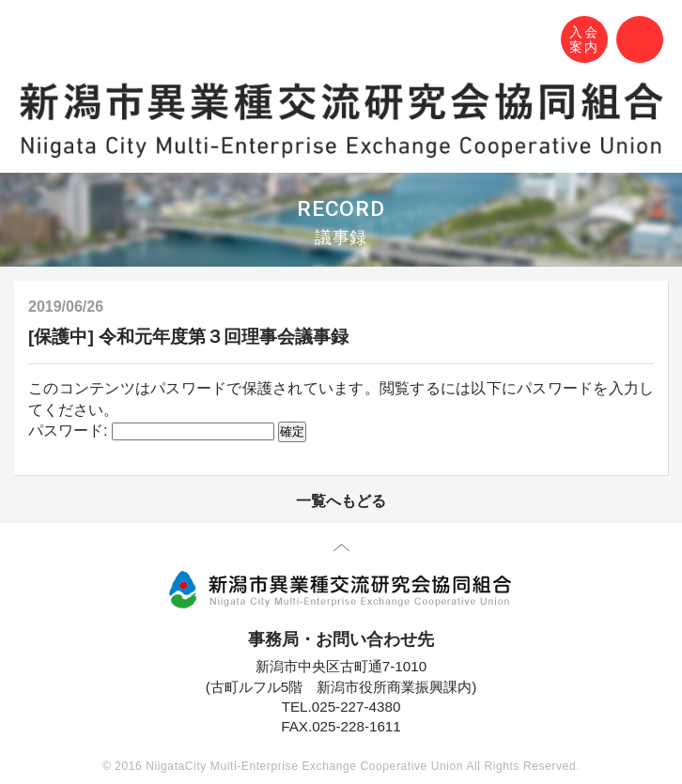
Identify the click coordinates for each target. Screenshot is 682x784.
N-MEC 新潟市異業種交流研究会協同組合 (35, 42)
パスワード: (151, 430)
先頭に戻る (341, 551)
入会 (584, 40)
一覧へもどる (341, 501)
